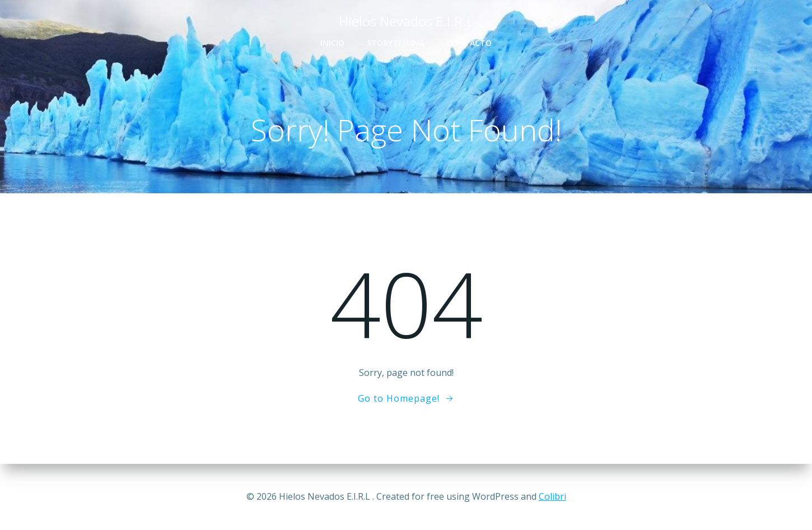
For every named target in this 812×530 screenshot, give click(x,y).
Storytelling (396, 43)
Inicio (332, 43)
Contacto (469, 43)
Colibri (552, 496)
